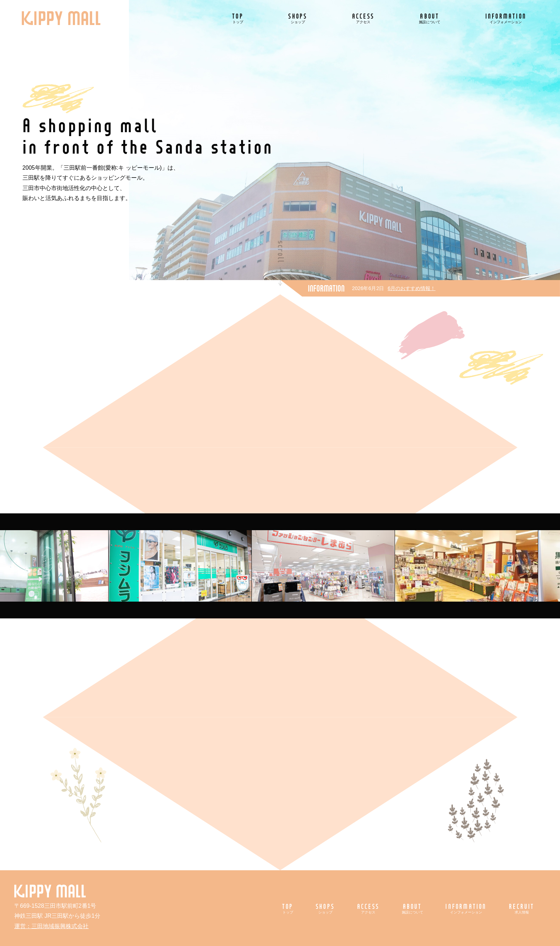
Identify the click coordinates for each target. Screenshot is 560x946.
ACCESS (363, 18)
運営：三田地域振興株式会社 (51, 926)
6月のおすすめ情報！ (411, 288)
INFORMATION (506, 18)
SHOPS (298, 18)
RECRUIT (522, 908)
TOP (238, 18)
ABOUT (430, 18)
